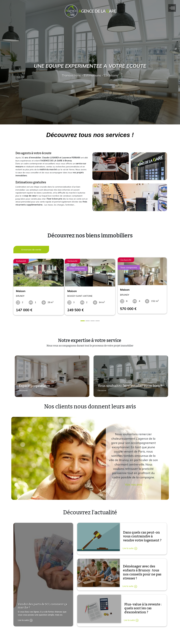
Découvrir (22, 390)
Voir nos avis (133, 482)
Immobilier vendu (126, 643)
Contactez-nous (27, 641)
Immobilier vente (125, 631)
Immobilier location (126, 637)
